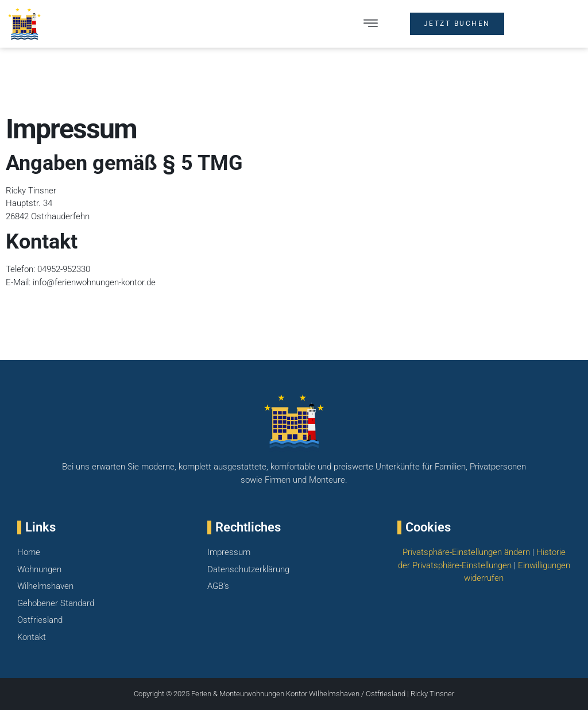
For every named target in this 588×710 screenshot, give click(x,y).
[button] (371, 24)
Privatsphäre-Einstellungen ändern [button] (466, 552)
